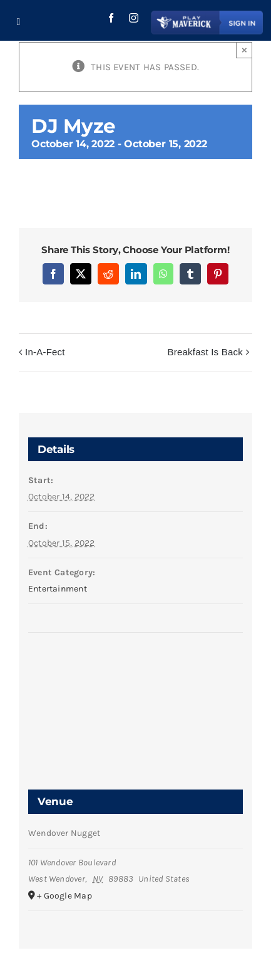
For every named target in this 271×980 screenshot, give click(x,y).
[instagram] (134, 18)
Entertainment (58, 589)
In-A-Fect (45, 352)
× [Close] (244, 50)
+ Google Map (64, 896)
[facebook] (111, 18)
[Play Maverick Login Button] (207, 13)
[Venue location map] (135, 680)
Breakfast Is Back (205, 352)
